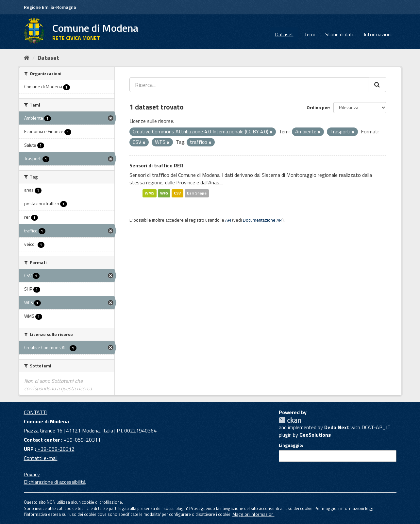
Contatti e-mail (41, 458)
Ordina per (318, 107)
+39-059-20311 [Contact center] (82, 440)
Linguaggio (290, 445)
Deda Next (337, 427)
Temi (309, 34)
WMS (150, 193)
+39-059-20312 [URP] (55, 449)
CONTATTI (36, 412)
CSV (177, 193)
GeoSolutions (315, 435)
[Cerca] (378, 85)
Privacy (32, 474)
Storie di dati (339, 34)
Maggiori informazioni (253, 514)
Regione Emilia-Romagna (50, 7)
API (228, 220)
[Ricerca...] (249, 85)
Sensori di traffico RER (156, 165)
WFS (164, 193)
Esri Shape (197, 193)
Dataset (284, 34)
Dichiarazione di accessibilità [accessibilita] (55, 482)
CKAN (290, 420)
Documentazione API (263, 220)
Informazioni (378, 34)
